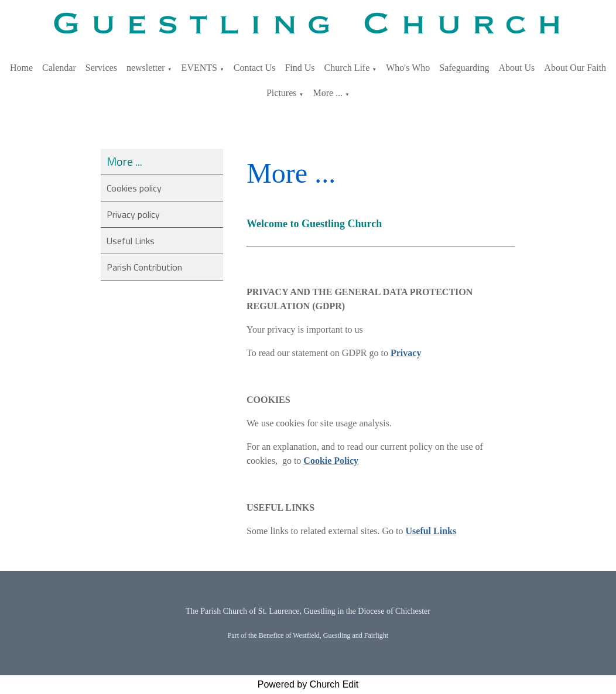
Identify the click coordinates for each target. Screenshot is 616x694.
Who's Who (408, 68)
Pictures (282, 93)
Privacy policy (133, 214)
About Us (517, 68)
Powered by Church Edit (308, 684)
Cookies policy (134, 188)
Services (101, 68)
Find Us (300, 68)
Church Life (347, 68)
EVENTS (199, 68)
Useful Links (131, 241)
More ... (328, 93)
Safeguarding (464, 68)
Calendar (59, 68)
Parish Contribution (144, 267)
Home (21, 68)
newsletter (146, 68)
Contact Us (255, 68)
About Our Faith (575, 68)
